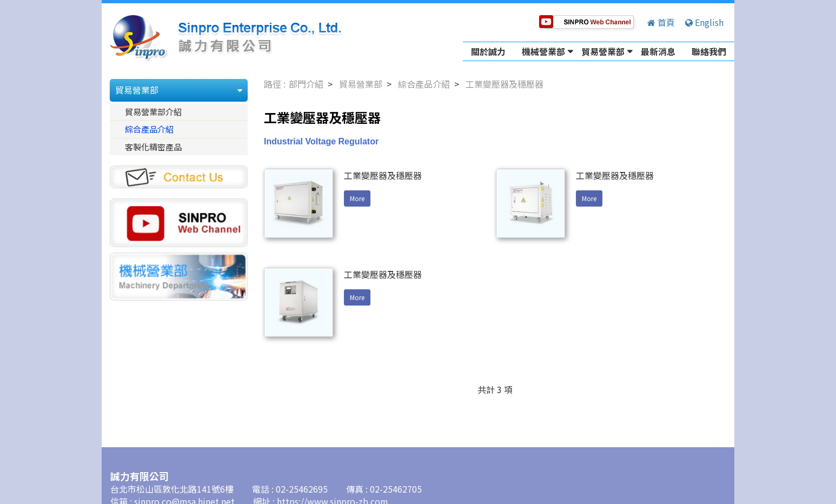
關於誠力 (488, 51)
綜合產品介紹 (149, 129)
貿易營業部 (603, 51)
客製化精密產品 (153, 147)
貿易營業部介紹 (153, 111)
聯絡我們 (709, 51)
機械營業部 (543, 51)
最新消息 (658, 51)
